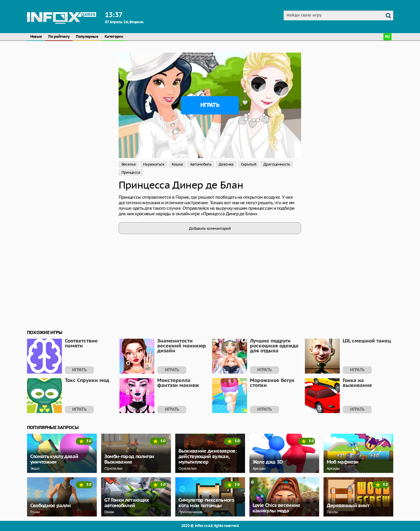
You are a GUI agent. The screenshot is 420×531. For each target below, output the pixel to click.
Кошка (177, 164)
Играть (210, 105)
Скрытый (249, 164)
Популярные (87, 37)
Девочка (226, 164)
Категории (114, 37)
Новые (36, 37)
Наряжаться (154, 164)
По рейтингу (59, 37)
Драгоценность (277, 164)
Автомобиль (201, 164)
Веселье (129, 164)
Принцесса (131, 172)
